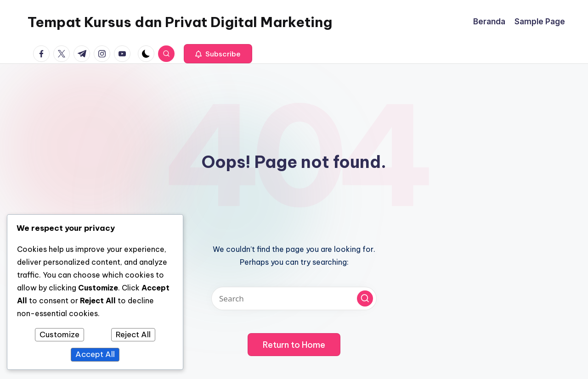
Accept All (95, 354)
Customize (59, 334)
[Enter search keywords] (294, 298)
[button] (218, 54)
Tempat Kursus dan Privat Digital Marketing (180, 22)
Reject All (133, 334)
